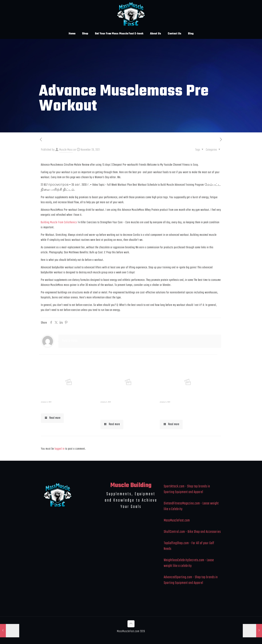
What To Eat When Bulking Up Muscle (186, 411)
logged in (60, 449)
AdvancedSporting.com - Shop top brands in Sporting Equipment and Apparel (191, 580)
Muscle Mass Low (58, 408)
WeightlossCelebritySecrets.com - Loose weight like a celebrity (189, 563)
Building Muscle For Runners (120, 411)
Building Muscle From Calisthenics (59, 222)
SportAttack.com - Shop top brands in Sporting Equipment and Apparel (187, 489)
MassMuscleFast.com (177, 520)
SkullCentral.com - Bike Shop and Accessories (192, 532)
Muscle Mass (66, 150)
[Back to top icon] (131, 624)
